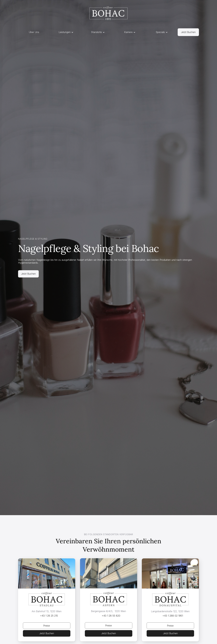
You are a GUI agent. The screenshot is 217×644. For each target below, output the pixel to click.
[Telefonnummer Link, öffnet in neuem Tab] (47, 616)
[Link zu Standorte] (188, 32)
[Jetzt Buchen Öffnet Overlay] (47, 626)
